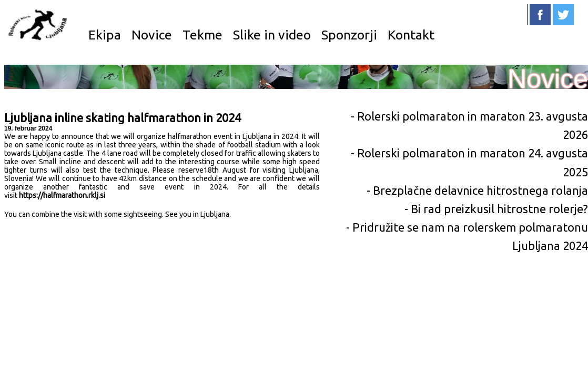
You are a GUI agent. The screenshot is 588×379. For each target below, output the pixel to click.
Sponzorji (349, 35)
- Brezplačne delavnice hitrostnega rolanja (477, 190)
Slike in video (272, 35)
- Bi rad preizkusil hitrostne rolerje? (496, 209)
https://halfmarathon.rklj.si (62, 195)
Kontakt (411, 35)
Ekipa (105, 35)
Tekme (202, 35)
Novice (152, 35)
